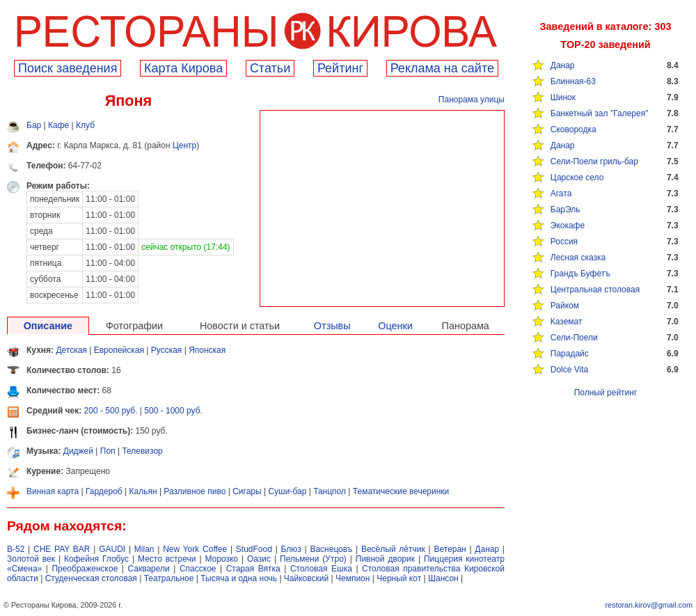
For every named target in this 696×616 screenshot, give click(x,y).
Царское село (577, 177)
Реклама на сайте (442, 68)
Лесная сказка (578, 258)
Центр (184, 145)
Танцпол (330, 491)
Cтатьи (270, 68)
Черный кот (399, 578)
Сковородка (574, 129)
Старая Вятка (253, 569)
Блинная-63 (573, 81)
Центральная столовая (595, 290)
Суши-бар (287, 491)
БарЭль (565, 210)
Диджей (78, 451)
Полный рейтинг (606, 393)
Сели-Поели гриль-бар (594, 161)
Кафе (58, 125)
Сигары (247, 491)
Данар (563, 65)
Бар (34, 125)
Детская (71, 350)
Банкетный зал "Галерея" (600, 113)
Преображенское (85, 569)
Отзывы (332, 326)
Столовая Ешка (321, 569)
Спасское (198, 569)
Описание (48, 326)
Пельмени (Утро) (313, 559)
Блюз (291, 549)
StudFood (254, 549)
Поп (108, 451)
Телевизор (142, 451)
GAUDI (112, 549)
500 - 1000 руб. (173, 411)
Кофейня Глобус (96, 559)
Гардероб (104, 491)
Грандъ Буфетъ (580, 274)
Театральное (169, 578)
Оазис (259, 559)
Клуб (85, 125)
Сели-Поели (574, 338)
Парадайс (570, 354)
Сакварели (148, 569)
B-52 (16, 549)
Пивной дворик (385, 559)
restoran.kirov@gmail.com (649, 605)
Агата (561, 194)
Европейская (119, 350)
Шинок (563, 97)
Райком (565, 306)
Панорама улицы (472, 100)
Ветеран (450, 549)
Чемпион (353, 578)
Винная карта (53, 491)
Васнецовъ (331, 549)
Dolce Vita (569, 370)
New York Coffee (195, 549)
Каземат (567, 322)
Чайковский (306, 578)
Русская (167, 350)
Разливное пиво (195, 491)
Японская (207, 350)
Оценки (395, 326)
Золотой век (31, 559)
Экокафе (568, 226)
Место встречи (167, 559)
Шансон (443, 578)
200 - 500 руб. (111, 411)
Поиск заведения (68, 68)
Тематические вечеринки (401, 491)
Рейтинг (340, 68)
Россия (564, 242)
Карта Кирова (183, 68)
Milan (144, 549)
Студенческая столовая (91, 578)
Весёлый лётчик (393, 549)
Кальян (143, 491)
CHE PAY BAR (62, 549)
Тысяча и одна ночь (239, 578)
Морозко (221, 559)
